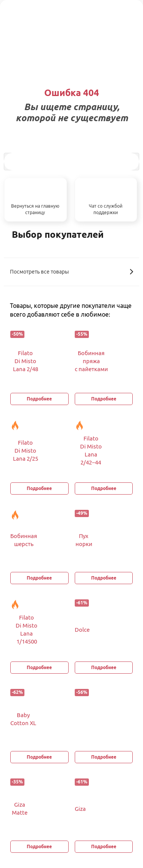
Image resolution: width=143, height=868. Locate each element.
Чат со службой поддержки (106, 209)
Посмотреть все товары (71, 272)
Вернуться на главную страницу (35, 209)
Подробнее (39, 399)
